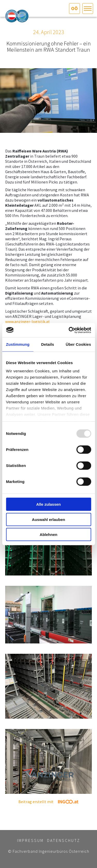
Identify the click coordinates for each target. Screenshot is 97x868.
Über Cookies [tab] (78, 344)
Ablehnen (48, 535)
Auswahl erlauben (48, 519)
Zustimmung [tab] (18, 344)
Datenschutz (64, 840)
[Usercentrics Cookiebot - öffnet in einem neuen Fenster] (69, 330)
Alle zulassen (48, 504)
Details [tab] (48, 344)
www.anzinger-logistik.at (28, 321)
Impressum (30, 840)
